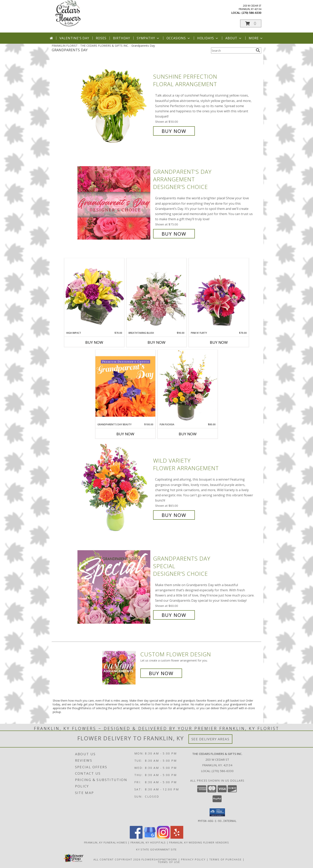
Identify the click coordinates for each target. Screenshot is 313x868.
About (234, 38)
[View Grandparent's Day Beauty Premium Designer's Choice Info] (125, 386)
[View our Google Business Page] (150, 837)
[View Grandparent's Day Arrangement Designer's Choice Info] (114, 203)
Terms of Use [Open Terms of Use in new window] (169, 862)
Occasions (179, 38)
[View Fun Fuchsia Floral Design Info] (188, 386)
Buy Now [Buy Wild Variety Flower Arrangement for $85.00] (174, 515)
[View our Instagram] (163, 837)
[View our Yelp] (177, 837)
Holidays (208, 38)
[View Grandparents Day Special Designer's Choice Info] (114, 587)
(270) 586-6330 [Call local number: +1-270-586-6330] (251, 13)
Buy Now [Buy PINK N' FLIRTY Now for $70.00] (219, 342)
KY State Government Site (156, 849)
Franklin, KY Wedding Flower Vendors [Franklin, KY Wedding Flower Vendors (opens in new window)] (199, 842)
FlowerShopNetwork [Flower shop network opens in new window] (159, 859)
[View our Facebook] (136, 837)
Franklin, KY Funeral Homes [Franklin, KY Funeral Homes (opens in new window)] (106, 842)
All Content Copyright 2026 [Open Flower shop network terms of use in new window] (117, 859)
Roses (101, 38)
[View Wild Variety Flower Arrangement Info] (114, 488)
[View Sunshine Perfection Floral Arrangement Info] (114, 104)
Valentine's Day (74, 38)
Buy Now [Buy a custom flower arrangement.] (161, 673)
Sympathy (148, 38)
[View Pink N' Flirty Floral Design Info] (219, 295)
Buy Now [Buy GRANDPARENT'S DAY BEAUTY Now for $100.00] (125, 434)
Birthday (122, 38)
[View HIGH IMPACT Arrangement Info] (94, 295)
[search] (258, 50)
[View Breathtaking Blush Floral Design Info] (156, 295)
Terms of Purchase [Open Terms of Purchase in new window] (226, 859)
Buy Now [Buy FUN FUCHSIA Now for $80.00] (188, 434)
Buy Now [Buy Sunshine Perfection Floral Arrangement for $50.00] (174, 131)
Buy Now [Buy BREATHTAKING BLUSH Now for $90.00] (156, 342)
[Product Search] (233, 50)
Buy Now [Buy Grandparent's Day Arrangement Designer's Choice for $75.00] (174, 234)
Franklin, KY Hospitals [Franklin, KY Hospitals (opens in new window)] (148, 842)
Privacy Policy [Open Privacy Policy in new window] (193, 859)
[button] (251, 23)
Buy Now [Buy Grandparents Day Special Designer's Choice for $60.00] (174, 615)
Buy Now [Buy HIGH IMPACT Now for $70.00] (94, 342)
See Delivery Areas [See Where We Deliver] (210, 739)
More (256, 38)
